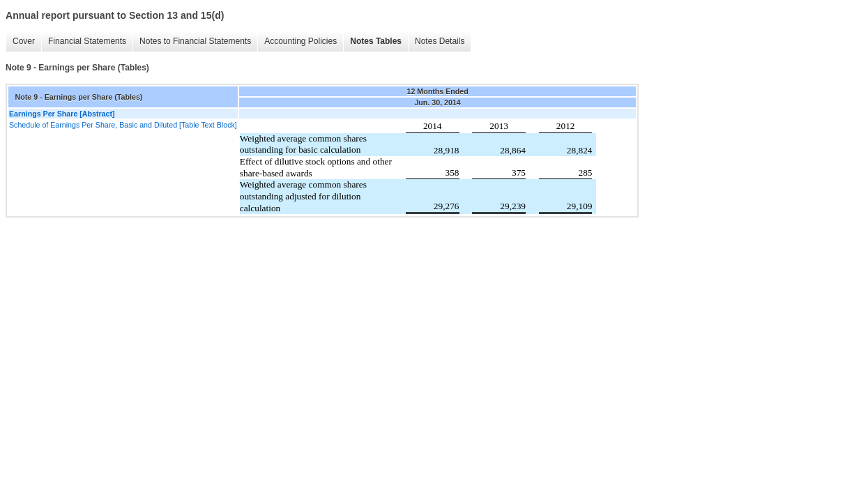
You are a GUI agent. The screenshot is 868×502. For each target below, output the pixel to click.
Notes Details (440, 41)
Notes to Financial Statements (195, 41)
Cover (24, 41)
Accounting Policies (300, 41)
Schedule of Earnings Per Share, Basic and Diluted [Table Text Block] (123, 125)
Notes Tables (376, 41)
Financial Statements (87, 41)
